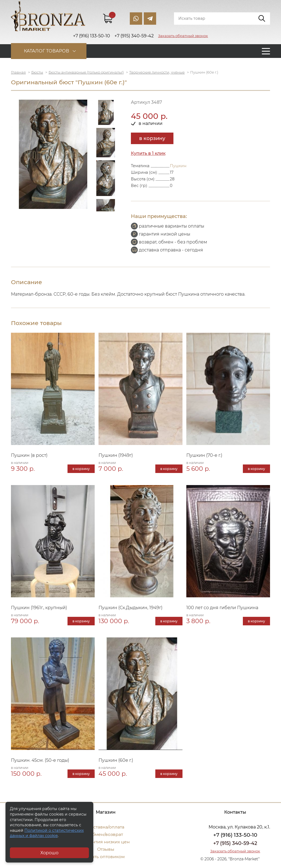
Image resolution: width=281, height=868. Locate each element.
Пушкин (178, 166)
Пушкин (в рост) (29, 455)
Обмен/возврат (106, 834)
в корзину (152, 138)
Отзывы (106, 849)
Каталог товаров (47, 51)
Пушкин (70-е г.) (204, 455)
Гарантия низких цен (106, 842)
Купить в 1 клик (148, 153)
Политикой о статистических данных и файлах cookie (47, 833)
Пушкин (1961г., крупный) (39, 608)
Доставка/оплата (106, 827)
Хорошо (49, 853)
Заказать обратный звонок (183, 36)
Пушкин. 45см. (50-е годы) (40, 760)
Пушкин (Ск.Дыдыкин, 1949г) (130, 608)
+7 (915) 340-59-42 (235, 843)
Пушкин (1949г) (116, 455)
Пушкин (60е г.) (116, 760)
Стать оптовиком (106, 857)
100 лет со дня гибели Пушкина (222, 608)
